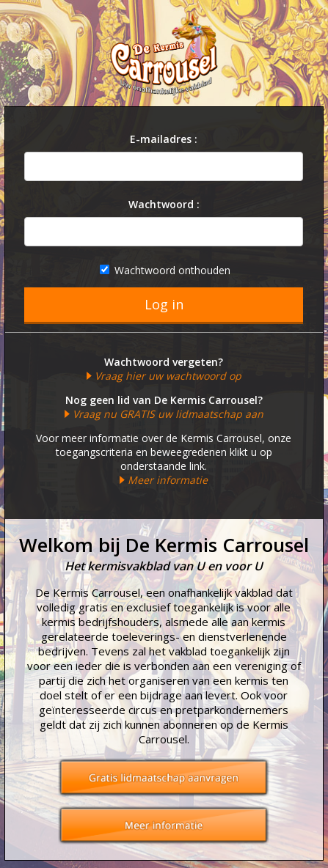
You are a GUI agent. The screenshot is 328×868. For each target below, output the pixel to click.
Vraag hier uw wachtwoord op (168, 376)
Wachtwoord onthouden (165, 270)
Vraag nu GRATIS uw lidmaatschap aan (168, 414)
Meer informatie (168, 480)
